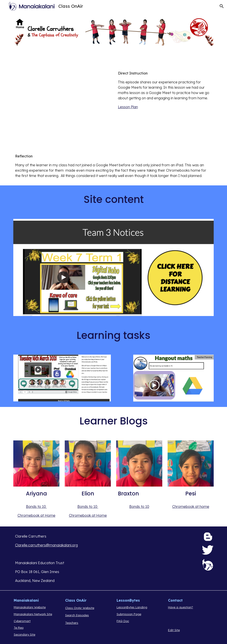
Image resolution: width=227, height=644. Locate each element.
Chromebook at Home (36, 515)
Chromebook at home (191, 507)
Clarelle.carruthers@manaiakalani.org (46, 545)
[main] (165, 90)
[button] (222, 6)
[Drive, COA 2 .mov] (62, 105)
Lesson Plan (128, 107)
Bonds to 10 (36, 507)
